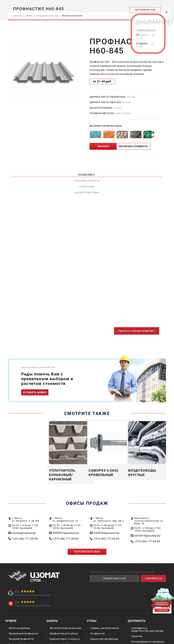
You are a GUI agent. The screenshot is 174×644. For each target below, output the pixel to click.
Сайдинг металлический (105, 611)
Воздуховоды (57, 639)
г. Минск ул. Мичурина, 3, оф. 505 (26, 502)
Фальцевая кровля (20, 627)
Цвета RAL (137, 638)
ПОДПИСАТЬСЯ (151, 561)
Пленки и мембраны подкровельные (21, 639)
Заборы (52, 604)
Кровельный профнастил (24, 616)
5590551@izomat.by (66, 516)
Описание (107, 173)
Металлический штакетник (66, 611)
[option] (44, 70)
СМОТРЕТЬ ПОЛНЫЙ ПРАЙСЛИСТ (131, 313)
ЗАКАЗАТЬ (103, 146)
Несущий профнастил (21, 622)
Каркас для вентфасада (104, 622)
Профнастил (98, 616)
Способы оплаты (67, 173)
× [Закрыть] (167, 12)
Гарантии (137, 619)
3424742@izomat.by (107, 516)
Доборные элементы (21, 632)
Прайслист (28, 173)
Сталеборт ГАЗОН (101, 641)
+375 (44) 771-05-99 (25, 521)
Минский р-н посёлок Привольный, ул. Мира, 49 (149, 504)
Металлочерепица (19, 611)
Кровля (11, 604)
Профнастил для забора (64, 616)
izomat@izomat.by (24, 516)
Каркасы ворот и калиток (65, 622)
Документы (137, 604)
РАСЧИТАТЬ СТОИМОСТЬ (133, 146)
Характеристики (146, 173)
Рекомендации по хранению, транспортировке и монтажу (148, 626)
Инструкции (138, 632)
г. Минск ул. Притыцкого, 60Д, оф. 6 (108, 502)
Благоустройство (101, 634)
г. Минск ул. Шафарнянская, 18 (65, 502)
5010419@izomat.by (147, 518)
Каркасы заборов (60, 627)
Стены (92, 604)
